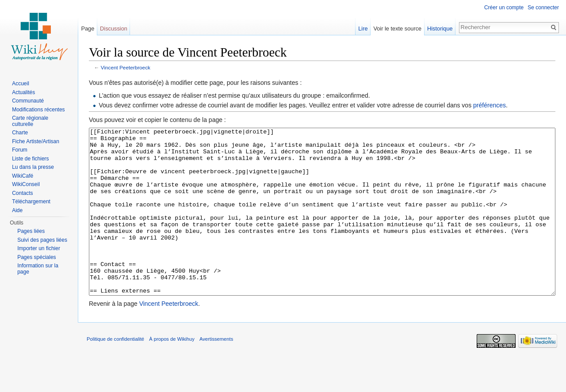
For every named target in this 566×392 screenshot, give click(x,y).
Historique (440, 29)
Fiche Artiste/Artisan (36, 141)
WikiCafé (23, 176)
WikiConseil (26, 184)
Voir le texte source (397, 29)
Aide (17, 210)
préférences (490, 105)
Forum (20, 150)
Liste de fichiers (30, 159)
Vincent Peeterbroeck (126, 67)
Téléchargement (31, 202)
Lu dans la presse (33, 167)
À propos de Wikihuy (172, 372)
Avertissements (216, 372)
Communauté (28, 101)
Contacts (22, 193)
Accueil (21, 84)
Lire (363, 29)
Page (88, 29)
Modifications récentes (38, 110)
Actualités (23, 92)
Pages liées (31, 231)
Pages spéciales (36, 257)
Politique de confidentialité (115, 372)
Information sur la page (38, 269)
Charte (20, 133)
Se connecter (543, 8)
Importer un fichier (39, 248)
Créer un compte (504, 8)
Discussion (114, 29)
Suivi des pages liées (42, 240)
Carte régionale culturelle (30, 121)
